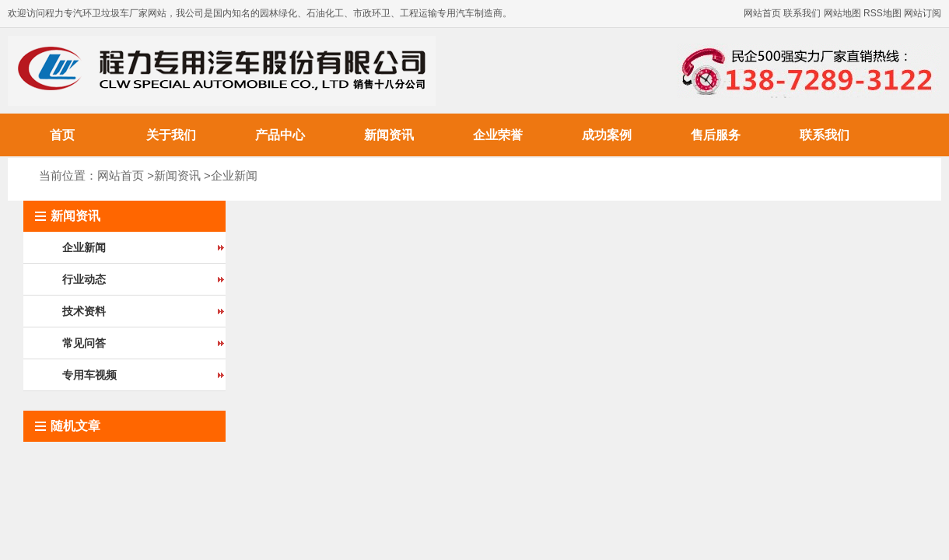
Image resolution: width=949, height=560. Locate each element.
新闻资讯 (389, 135)
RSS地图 (882, 13)
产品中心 (280, 135)
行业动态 (84, 279)
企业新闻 (234, 175)
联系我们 (802, 13)
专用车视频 (89, 375)
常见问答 (84, 343)
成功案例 (607, 135)
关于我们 (171, 135)
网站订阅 (923, 13)
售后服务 (716, 135)
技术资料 (84, 311)
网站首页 (762, 13)
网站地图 (842, 13)
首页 (62, 135)
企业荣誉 (498, 135)
